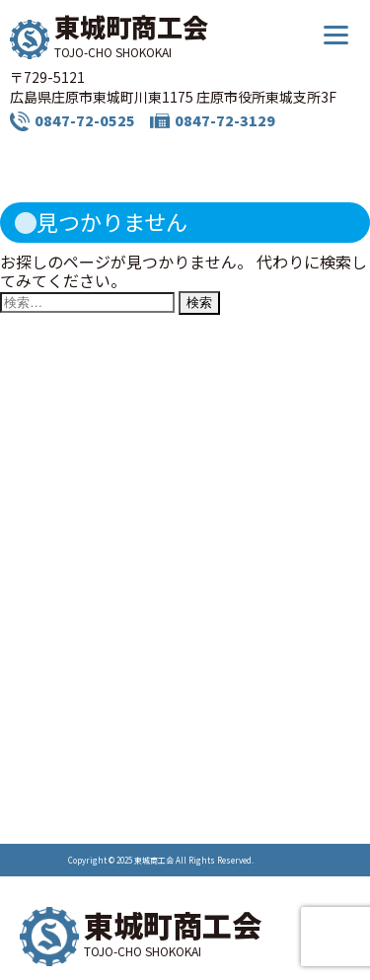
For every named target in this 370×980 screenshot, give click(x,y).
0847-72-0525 (85, 120)
